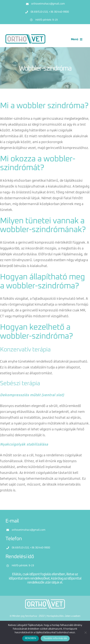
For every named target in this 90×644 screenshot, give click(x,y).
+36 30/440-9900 (59, 12)
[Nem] (85, 632)
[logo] (25, 36)
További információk (55, 638)
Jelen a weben (73, 616)
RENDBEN (31, 638)
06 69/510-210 (39, 12)
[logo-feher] (45, 601)
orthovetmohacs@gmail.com (48, 4)
